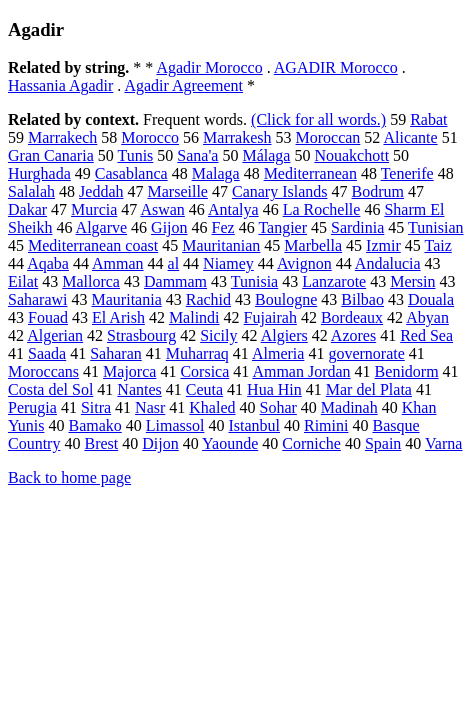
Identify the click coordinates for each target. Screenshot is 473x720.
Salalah (31, 191)
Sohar (278, 407)
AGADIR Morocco (336, 67)
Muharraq (197, 353)
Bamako (94, 425)
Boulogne (286, 299)
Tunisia (254, 281)
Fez (223, 227)
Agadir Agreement (183, 85)
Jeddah (101, 191)
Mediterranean (310, 173)
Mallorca (91, 281)
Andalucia (388, 263)
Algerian (55, 335)
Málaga (266, 155)
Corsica (204, 371)
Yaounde (230, 443)
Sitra (96, 407)
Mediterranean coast (93, 245)
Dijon (160, 443)
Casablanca (131, 173)
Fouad (48, 317)
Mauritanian (221, 245)
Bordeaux (352, 317)
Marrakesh (237, 137)
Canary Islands (280, 191)
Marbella (313, 245)
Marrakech (62, 137)
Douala (431, 299)
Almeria (278, 353)
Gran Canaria (51, 155)
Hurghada (39, 173)
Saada (47, 353)
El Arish (118, 317)
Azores (353, 335)
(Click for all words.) (318, 119)
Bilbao (362, 299)
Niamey (228, 263)
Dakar (27, 209)
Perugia (32, 407)
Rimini (326, 425)
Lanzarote (334, 281)
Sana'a (197, 155)
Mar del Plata (369, 389)
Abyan (427, 317)
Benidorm (407, 371)
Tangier (282, 227)
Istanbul (254, 425)
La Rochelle (322, 209)
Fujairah (270, 317)
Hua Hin (274, 389)
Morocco (150, 137)
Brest (101, 443)
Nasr (150, 407)
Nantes (139, 389)
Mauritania (127, 299)
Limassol (175, 425)
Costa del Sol (50, 389)
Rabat (428, 119)
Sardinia (357, 227)
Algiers (284, 335)
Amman (118, 263)
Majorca (129, 371)
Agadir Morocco (209, 67)
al (174, 263)
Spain (383, 443)
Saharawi (38, 299)
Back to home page (69, 477)
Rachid (208, 299)
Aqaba (48, 263)
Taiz (437, 245)
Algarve (102, 227)
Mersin (412, 281)
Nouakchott (351, 155)
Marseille (178, 191)
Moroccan (327, 137)
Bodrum (377, 191)
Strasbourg (141, 335)
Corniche (311, 443)
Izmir (383, 245)
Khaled (212, 407)
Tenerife (407, 173)
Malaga (216, 173)
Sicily (218, 335)
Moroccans (43, 371)
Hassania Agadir (60, 85)
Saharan (116, 353)
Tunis (135, 155)
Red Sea (426, 335)
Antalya (233, 209)
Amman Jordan (301, 371)
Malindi (194, 317)
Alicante (410, 137)
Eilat (23, 281)
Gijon (169, 227)
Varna (443, 443)
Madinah (349, 407)
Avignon (304, 263)
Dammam (175, 281)
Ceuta (204, 389)
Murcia (94, 209)
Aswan (162, 209)
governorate (366, 353)
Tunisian (435, 227)
